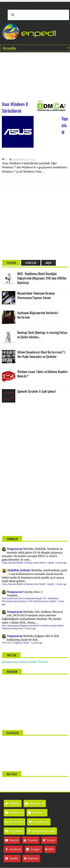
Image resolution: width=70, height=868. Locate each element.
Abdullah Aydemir (19, 570)
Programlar (14, 831)
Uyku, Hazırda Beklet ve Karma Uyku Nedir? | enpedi (28, 563)
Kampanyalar (38, 822)
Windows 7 (36, 813)
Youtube (30, 840)
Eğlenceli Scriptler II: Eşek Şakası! (36, 391)
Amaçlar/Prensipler (41, 831)
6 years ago (61, 563)
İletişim (11, 840)
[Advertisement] (35, 75)
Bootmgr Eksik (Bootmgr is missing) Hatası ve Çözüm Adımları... (42, 335)
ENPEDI (12, 803)
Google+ (33, 849)
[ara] (39, 15)
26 (6, 159)
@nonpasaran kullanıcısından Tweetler (25, 662)
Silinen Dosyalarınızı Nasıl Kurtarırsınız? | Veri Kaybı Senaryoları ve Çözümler (41, 354)
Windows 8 (14, 813)
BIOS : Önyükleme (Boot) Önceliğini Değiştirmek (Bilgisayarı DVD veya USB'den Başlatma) (42, 278)
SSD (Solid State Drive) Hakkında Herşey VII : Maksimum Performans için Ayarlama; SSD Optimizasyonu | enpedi (30, 600)
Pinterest (31, 858)
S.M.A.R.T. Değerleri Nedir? (16, 643)
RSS (49, 849)
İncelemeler (14, 822)
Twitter (49, 840)
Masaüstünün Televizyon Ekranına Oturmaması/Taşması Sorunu (36, 295)
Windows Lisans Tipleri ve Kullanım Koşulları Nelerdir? (43, 374)
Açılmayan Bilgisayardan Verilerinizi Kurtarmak (38, 315)
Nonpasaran (15, 549)
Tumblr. (12, 858)
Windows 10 (34, 803)
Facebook (13, 849)
